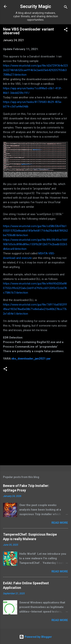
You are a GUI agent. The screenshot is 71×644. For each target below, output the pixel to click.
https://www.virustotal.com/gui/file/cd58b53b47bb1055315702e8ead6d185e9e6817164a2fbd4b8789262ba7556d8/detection (35, 231)
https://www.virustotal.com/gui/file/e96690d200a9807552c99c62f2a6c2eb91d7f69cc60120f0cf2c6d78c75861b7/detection (35, 288)
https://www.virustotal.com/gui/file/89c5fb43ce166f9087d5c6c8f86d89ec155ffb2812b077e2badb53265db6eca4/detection (35, 244)
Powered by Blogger (36, 637)
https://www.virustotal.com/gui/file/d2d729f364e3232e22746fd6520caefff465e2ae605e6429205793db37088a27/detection (35, 70)
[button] (66, 30)
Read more (60, 523)
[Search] (66, 8)
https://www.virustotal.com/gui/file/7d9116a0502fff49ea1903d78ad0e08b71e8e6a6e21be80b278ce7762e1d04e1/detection (35, 309)
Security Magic (36, 6)
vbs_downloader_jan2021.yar (31, 359)
